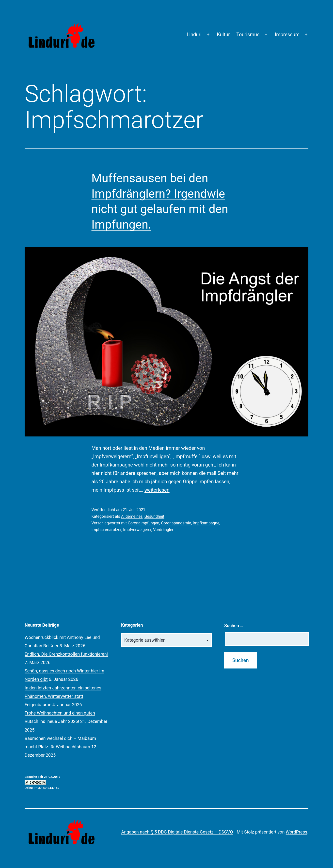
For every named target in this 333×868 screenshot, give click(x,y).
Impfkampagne (206, 523)
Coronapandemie (176, 523)
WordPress (296, 832)
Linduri (194, 34)
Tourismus (248, 34)
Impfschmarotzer (107, 530)
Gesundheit (154, 516)
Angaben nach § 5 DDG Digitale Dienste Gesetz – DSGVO (177, 832)
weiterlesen (157, 490)
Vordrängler (163, 530)
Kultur (223, 34)
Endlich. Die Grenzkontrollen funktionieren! (66, 654)
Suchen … (234, 626)
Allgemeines (132, 516)
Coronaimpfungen (143, 523)
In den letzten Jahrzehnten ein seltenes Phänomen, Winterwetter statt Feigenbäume (63, 696)
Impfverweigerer (137, 530)
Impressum (287, 34)
